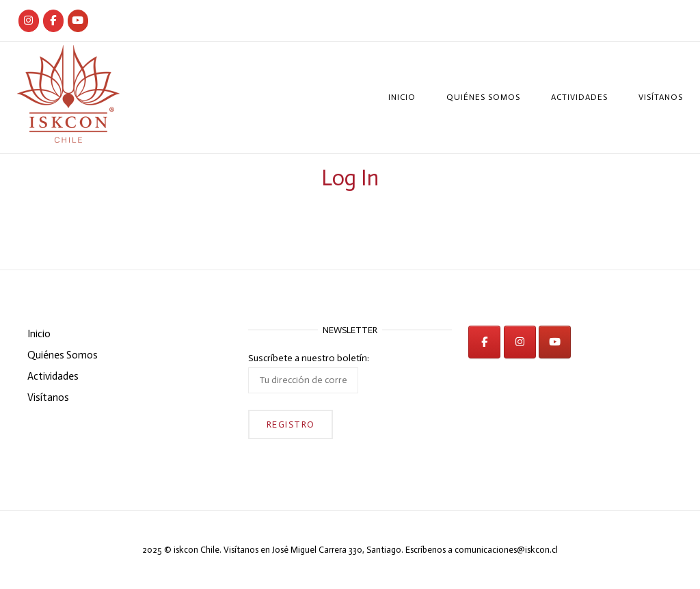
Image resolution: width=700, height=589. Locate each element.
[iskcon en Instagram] (520, 342)
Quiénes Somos (483, 97)
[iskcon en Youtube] (78, 21)
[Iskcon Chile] (29, 21)
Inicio (402, 97)
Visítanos (661, 97)
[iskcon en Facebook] (484, 342)
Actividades (579, 97)
